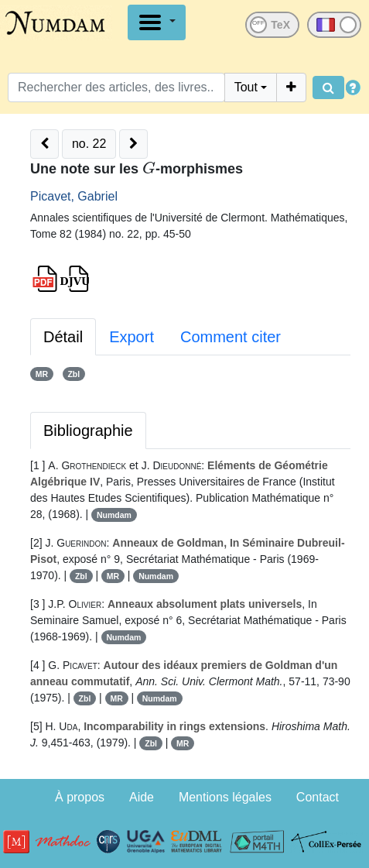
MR (42, 374)
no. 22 (89, 144)
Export (132, 337)
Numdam (114, 515)
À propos (80, 797)
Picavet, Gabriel (74, 196)
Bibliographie (88, 431)
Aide (142, 797)
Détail (63, 337)
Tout (246, 87)
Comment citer (231, 337)
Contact (318, 797)
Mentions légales (225, 797)
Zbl (73, 374)
